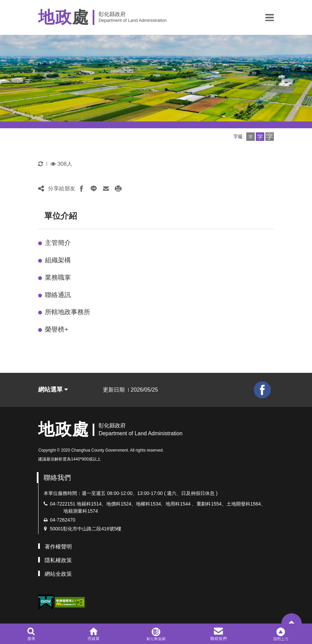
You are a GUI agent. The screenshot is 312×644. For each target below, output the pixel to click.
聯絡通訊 (58, 295)
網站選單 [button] (53, 390)
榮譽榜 (57, 329)
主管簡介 (58, 243)
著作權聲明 (58, 547)
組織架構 (58, 260)
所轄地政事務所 (68, 312)
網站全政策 (58, 574)
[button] (270, 17)
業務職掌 (58, 277)
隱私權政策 (58, 560)
